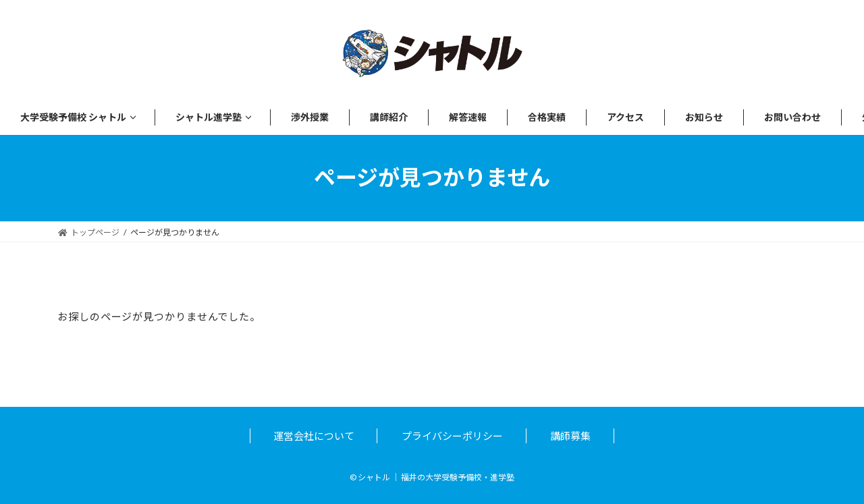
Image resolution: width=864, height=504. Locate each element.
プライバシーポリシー (452, 436)
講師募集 (570, 436)
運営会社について (314, 436)
